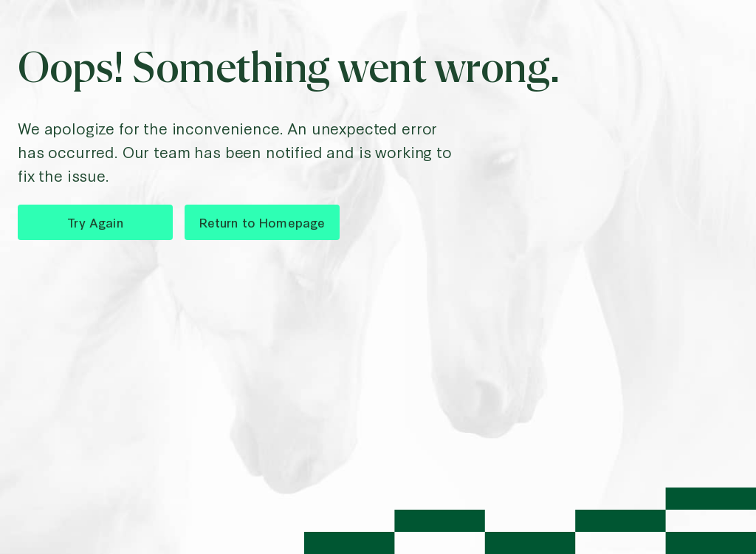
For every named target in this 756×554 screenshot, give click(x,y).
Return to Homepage (262, 222)
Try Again (95, 222)
